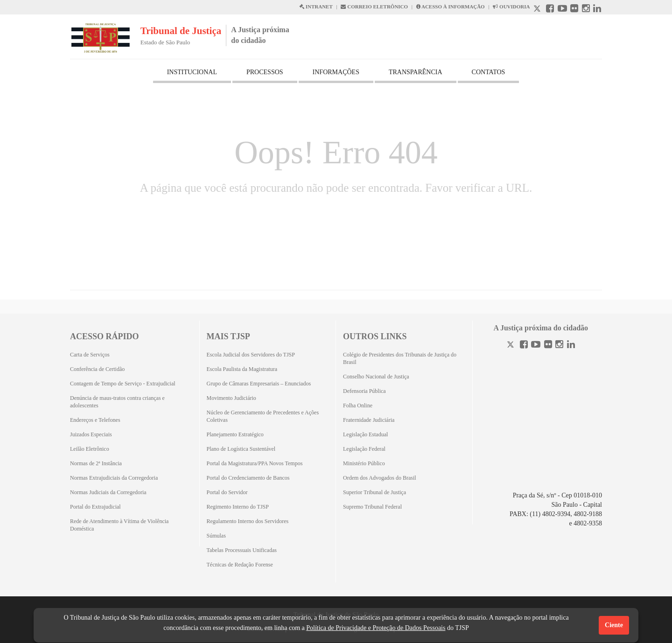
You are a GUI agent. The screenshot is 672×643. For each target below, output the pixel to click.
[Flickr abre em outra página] (574, 10)
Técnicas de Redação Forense (240, 565)
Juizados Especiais (91, 434)
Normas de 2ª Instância (96, 463)
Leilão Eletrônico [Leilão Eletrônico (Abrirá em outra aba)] (90, 449)
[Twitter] (511, 346)
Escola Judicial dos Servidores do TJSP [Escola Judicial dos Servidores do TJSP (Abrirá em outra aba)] (251, 355)
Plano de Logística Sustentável (241, 449)
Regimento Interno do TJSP (238, 507)
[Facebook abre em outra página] (550, 10)
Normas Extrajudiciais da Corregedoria (114, 478)
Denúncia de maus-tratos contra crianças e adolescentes (117, 402)
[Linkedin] (571, 346)
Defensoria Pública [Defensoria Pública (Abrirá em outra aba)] (364, 391)
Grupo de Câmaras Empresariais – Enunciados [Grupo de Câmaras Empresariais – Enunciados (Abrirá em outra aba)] (259, 384)
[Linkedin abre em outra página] (597, 10)
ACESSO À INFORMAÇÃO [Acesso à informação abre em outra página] (451, 7)
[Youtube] (536, 346)
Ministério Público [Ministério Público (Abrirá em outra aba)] (364, 463)
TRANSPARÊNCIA (416, 72)
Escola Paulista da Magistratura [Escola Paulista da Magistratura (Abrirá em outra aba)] (242, 369)
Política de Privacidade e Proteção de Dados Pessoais (376, 628)
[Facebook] (524, 346)
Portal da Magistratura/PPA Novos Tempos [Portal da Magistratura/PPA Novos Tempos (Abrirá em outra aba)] (255, 463)
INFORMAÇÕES (336, 72)
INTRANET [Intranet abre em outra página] (316, 7)
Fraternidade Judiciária (369, 420)
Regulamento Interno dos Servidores (248, 521)
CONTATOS (489, 72)
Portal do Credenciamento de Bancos (248, 478)
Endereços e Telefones (95, 420)
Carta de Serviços (90, 355)
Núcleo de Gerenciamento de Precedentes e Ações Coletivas (263, 416)
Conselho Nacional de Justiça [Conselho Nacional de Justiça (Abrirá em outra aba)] (376, 377)
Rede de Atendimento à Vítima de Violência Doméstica (119, 525)
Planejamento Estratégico (235, 434)
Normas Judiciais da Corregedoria (108, 492)
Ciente (614, 625)
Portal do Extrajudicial (95, 507)
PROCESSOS (265, 72)
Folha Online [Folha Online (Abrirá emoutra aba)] (358, 405)
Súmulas (216, 536)
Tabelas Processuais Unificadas (242, 550)
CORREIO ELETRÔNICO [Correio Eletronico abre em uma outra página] (374, 7)
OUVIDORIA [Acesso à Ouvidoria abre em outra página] (511, 7)
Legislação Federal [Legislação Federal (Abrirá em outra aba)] (364, 449)
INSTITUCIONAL (192, 72)
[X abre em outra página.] (538, 10)
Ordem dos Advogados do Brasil (380, 478)
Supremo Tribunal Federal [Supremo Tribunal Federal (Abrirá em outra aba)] (372, 507)
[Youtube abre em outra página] (562, 10)
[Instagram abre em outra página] (586, 10)
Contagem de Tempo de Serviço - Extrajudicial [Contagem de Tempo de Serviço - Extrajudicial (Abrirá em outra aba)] (123, 384)
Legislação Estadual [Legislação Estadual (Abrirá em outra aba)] (365, 434)
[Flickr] (548, 346)
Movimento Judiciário (231, 398)
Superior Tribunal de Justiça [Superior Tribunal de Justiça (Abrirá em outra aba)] (374, 492)
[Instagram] (559, 346)
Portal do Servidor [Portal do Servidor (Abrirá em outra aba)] (227, 492)
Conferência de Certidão (97, 369)
